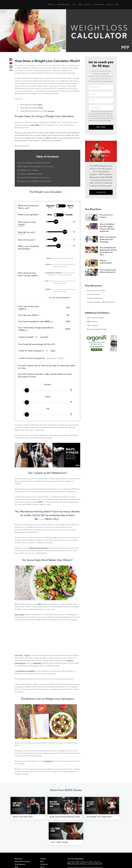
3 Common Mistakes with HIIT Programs (101, 302)
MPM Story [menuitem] (51, 5)
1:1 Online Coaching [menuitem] (99, 5)
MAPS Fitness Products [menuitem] (63, 5)
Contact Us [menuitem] (109, 5)
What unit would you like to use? (28, 207)
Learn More (101, 192)
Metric (71, 206)
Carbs (48, 396)
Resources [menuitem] (87, 5)
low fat (27, 655)
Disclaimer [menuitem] (44, 846)
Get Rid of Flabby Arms (95, 298)
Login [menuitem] (117, 5)
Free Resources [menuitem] (20, 838)
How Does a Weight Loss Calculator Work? (34, 163)
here (109, 121)
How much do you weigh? (29, 224)
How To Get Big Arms (16, 813)
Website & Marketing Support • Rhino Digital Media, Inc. (34, 859)
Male (50, 215)
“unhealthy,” (37, 662)
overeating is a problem (25, 670)
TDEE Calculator (93, 325)
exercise (51, 111)
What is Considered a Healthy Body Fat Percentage (108, 239)
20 (58, 246)
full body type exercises (39, 548)
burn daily (35, 125)
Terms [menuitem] (42, 840)
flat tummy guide (109, 813)
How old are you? (27, 240)
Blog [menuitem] (42, 835)
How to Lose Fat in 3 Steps (96, 291)
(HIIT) (40, 502)
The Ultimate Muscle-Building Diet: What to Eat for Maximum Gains (108, 251)
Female (69, 215)
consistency (48, 760)
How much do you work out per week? (28, 274)
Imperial (50, 206)
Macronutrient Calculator (96, 318)
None (60, 258)
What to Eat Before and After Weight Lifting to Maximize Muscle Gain (107, 228)
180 (56, 221)
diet (48, 138)
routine (40, 105)
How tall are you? (29, 233)
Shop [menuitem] (74, 5)
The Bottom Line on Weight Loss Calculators (34, 181)
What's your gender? (28, 214)
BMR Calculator (92, 322)
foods (41, 108)
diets (39, 604)
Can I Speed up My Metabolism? (30, 174)
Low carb (19, 655)
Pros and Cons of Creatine (106, 216)
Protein (48, 384)
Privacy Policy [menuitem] (45, 843)
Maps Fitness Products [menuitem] (22, 835)
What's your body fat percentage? (28, 247)
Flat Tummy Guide (93, 294)
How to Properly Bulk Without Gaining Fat (108, 271)
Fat (48, 409)
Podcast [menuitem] (81, 5)
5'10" (65, 232)
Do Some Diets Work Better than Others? (33, 177)
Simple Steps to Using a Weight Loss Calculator (36, 166)
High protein (20, 614)
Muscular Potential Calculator (97, 329)
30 (55, 239)
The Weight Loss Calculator (28, 170)
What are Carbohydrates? (106, 262)
